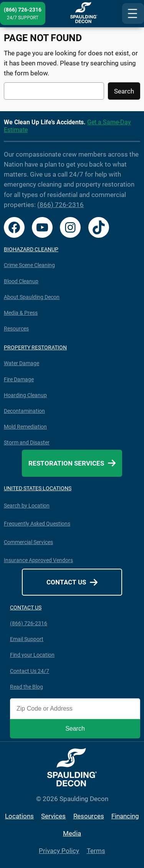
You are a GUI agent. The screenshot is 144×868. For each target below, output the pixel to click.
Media (72, 833)
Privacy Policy (59, 851)
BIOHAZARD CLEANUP (31, 249)
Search (124, 91)
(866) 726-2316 (60, 205)
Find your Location (32, 655)
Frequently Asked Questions (37, 524)
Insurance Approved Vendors (38, 560)
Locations (19, 816)
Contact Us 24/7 (30, 671)
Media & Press (21, 313)
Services (53, 816)
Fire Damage (19, 379)
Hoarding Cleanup (25, 395)
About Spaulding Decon (32, 297)
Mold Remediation (25, 427)
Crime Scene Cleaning (29, 265)
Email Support (27, 639)
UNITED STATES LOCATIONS (38, 488)
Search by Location (27, 506)
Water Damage (22, 363)
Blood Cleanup (21, 281)
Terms (96, 851)
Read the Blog (26, 687)
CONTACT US (26, 608)
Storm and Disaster (27, 442)
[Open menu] (133, 13)
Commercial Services (28, 542)
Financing (125, 816)
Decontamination (24, 411)
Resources (16, 329)
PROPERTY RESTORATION (35, 347)
